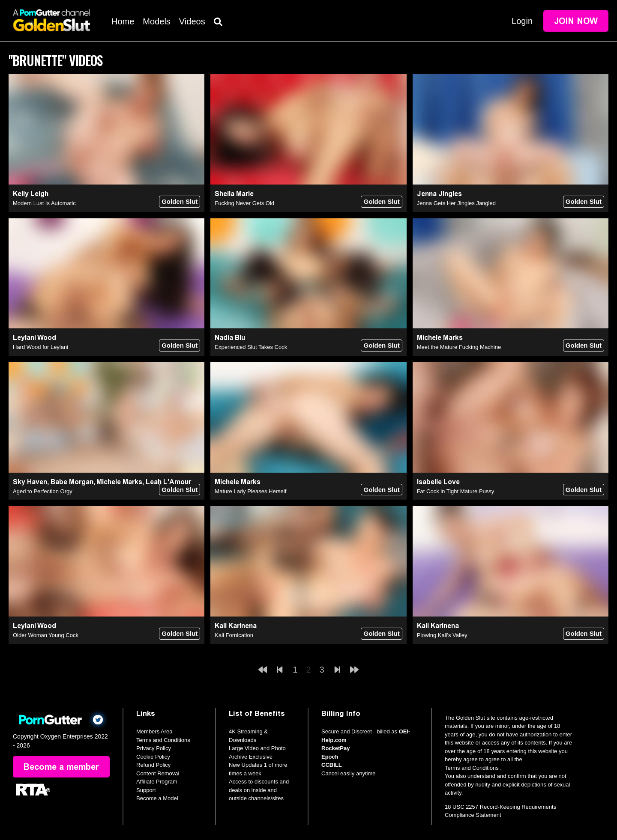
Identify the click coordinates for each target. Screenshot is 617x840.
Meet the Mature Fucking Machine (459, 347)
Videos (192, 21)
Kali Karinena (236, 626)
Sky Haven (30, 482)
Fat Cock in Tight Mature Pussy (456, 491)
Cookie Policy (153, 757)
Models (156, 21)
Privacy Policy (154, 748)
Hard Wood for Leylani (40, 347)
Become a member (61, 767)
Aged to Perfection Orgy (43, 491)
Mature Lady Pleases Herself (250, 491)
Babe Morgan (72, 482)
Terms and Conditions (163, 740)
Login (522, 21)
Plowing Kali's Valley (442, 635)
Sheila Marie (234, 194)
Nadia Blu (230, 338)
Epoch (330, 757)
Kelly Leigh (31, 194)
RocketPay (335, 748)
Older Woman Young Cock (46, 635)
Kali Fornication (234, 635)
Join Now (576, 21)
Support (146, 790)
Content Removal (158, 773)
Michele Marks (440, 338)
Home (123, 21)
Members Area (154, 731)
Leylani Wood (34, 338)
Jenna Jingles (439, 194)
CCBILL (332, 765)
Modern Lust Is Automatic (44, 203)
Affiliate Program (157, 782)
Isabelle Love (438, 482)
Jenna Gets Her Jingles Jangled (456, 203)
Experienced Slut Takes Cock (251, 347)
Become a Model (157, 798)
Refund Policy (153, 765)
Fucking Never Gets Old (244, 203)
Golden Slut (180, 201)
